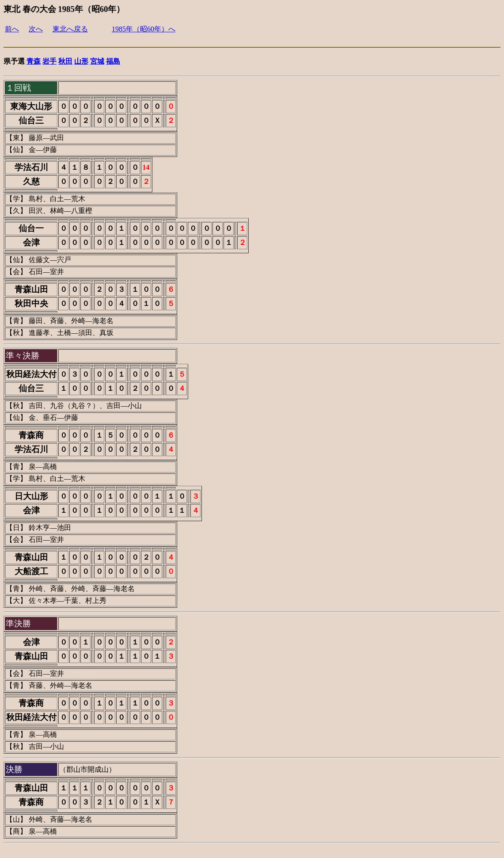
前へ (12, 29)
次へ (36, 29)
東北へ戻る (70, 29)
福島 (113, 61)
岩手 (49, 61)
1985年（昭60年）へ (144, 29)
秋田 (65, 61)
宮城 (97, 61)
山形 (81, 61)
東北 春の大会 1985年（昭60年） (64, 9)
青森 (34, 61)
